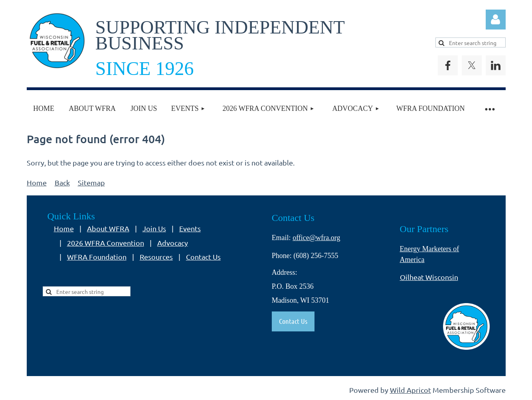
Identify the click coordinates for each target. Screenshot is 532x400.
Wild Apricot (410, 390)
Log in (496, 20)
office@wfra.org (316, 238)
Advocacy (173, 243)
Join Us (154, 228)
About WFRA (108, 228)
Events (190, 228)
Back (62, 182)
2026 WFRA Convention (106, 243)
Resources (156, 257)
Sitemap (91, 182)
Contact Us (203, 257)
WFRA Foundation (97, 257)
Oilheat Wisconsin (429, 277)
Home (37, 182)
